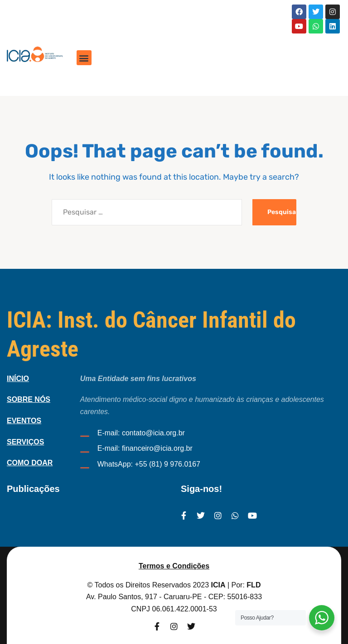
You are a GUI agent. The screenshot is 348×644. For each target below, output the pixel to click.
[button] (84, 58)
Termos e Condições (174, 566)
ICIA (218, 585)
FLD (254, 585)
